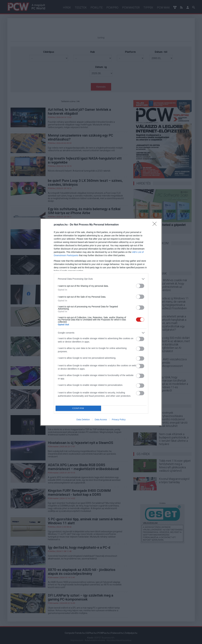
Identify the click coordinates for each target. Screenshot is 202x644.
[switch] (140, 286)
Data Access (101, 420)
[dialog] (101, 322)
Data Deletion (83, 420)
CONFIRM (78, 408)
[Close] (156, 225)
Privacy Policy (119, 420)
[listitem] (101, 279)
